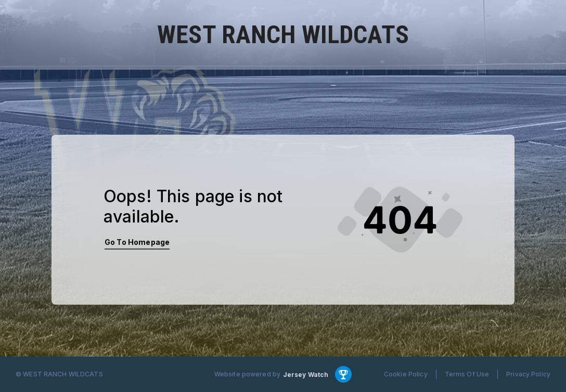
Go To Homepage (137, 242)
